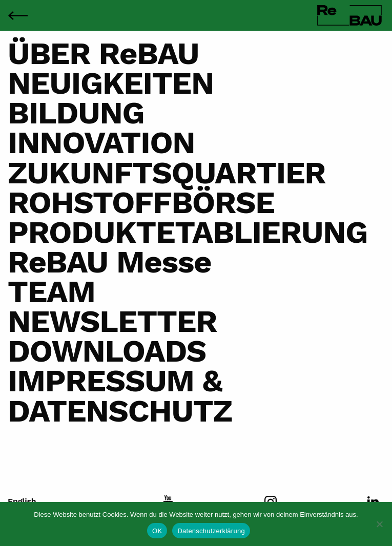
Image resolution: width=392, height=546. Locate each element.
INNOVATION (101, 142)
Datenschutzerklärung (211, 531)
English (22, 501)
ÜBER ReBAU (103, 53)
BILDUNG (76, 113)
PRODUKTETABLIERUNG (188, 232)
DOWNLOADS (107, 351)
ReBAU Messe (109, 262)
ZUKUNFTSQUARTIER (167, 173)
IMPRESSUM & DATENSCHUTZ (120, 395)
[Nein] (379, 524)
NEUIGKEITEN (111, 83)
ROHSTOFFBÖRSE (141, 202)
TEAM (51, 291)
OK (157, 531)
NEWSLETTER (112, 321)
